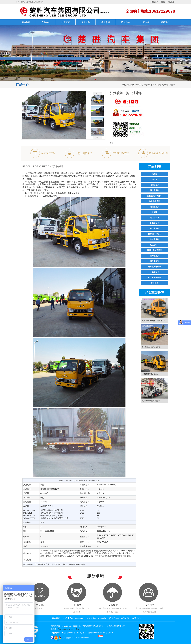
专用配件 (155, 283)
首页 (132, 85)
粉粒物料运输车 (155, 234)
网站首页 (26, 22)
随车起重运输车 (155, 267)
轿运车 (155, 212)
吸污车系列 (155, 228)
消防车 (155, 179)
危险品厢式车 (155, 201)
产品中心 (46, 22)
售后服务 (86, 22)
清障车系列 (150, 85)
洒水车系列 (155, 190)
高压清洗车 (155, 245)
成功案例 (105, 22)
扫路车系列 (155, 261)
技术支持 (125, 22)
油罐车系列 (155, 207)
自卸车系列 (155, 256)
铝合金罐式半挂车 (155, 196)
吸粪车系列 (155, 223)
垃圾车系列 (155, 239)
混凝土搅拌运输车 (155, 250)
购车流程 (66, 22)
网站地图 (171, 2)
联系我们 (155, 2)
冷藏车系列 (155, 272)
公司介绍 (145, 22)
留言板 (163, 2)
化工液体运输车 (155, 277)
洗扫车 (155, 174)
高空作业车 (155, 218)
